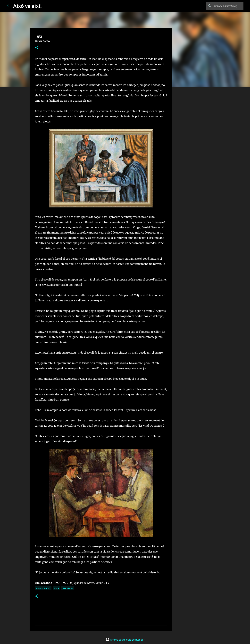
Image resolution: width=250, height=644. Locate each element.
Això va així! (27, 6)
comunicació (43, 588)
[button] (37, 48)
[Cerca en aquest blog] (226, 6)
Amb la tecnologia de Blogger (125, 639)
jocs (56, 588)
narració (67, 588)
